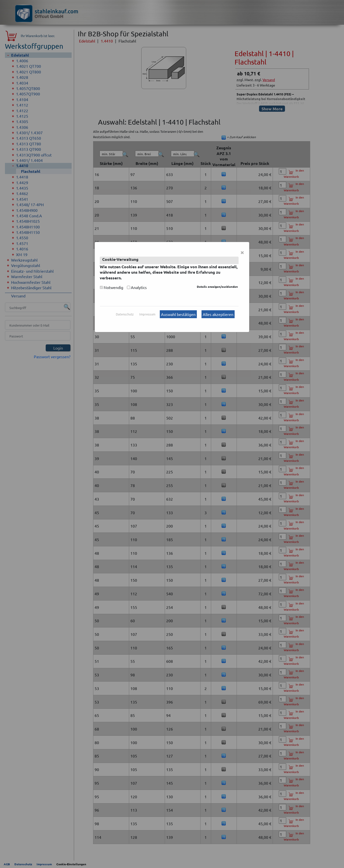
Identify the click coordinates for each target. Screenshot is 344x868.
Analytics (139, 287)
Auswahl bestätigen (178, 314)
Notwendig (113, 287)
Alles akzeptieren (218, 314)
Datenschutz (125, 314)
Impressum (147, 314)
